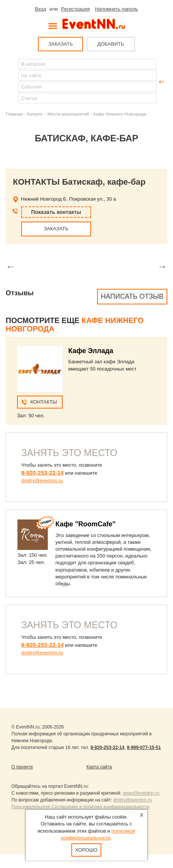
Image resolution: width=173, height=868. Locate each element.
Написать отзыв (132, 296)
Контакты (44, 402)
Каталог (35, 114)
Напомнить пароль (116, 9)
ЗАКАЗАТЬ (61, 44)
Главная (14, 114)
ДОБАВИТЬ (111, 44)
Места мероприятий (68, 114)
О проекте (22, 767)
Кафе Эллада (91, 351)
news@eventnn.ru (141, 793)
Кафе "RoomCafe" (86, 524)
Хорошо (87, 850)
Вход (40, 9)
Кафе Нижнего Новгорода (120, 114)
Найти (12, 82)
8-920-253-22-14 (42, 473)
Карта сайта (99, 767)
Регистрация (75, 9)
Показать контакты (56, 212)
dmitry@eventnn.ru (42, 481)
